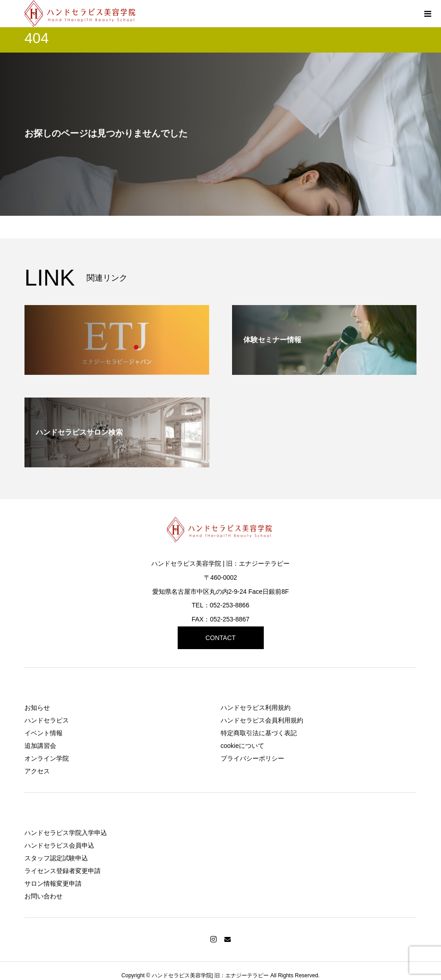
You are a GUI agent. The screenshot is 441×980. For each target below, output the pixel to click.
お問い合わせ (44, 896)
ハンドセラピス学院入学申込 (66, 833)
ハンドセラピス (47, 720)
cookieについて (242, 746)
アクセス (37, 771)
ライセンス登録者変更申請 (63, 871)
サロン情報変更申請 (53, 883)
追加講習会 (40, 746)
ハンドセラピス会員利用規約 (262, 720)
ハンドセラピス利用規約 (256, 708)
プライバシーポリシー (252, 758)
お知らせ (37, 708)
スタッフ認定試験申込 (56, 858)
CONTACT (220, 638)
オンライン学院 (47, 758)
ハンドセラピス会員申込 (59, 845)
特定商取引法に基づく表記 (259, 733)
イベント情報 (44, 733)
